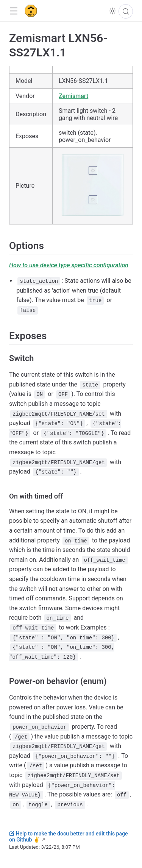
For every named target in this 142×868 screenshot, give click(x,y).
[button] (13, 11)
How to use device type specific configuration (69, 265)
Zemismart (73, 96)
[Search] (126, 11)
